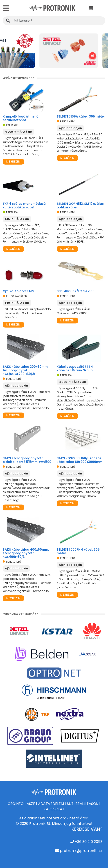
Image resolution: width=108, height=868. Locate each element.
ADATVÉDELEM (51, 804)
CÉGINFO (16, 804)
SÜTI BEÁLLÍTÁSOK (83, 804)
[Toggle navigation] (6, 8)
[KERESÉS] (54, 21)
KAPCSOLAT (54, 809)
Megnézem (13, 162)
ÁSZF (31, 804)
